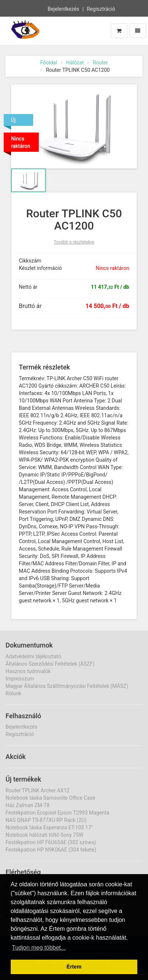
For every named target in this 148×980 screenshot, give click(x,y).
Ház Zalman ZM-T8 (27, 805)
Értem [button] (74, 967)
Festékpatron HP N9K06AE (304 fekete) (51, 850)
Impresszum (20, 679)
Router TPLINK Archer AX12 (37, 790)
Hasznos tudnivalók (28, 671)
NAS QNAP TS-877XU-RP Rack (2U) (46, 820)
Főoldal (49, 63)
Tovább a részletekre (74, 242)
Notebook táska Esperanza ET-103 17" (49, 827)
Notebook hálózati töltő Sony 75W (44, 835)
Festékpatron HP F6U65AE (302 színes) (51, 842)
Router (100, 63)
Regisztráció (101, 9)
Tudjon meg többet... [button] (39, 948)
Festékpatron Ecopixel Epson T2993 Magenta (57, 813)
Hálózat (75, 63)
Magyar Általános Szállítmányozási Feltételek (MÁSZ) (67, 686)
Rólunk (13, 693)
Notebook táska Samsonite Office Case (50, 798)
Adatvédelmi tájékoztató (33, 656)
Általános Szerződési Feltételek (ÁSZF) (50, 664)
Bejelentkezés (63, 9)
